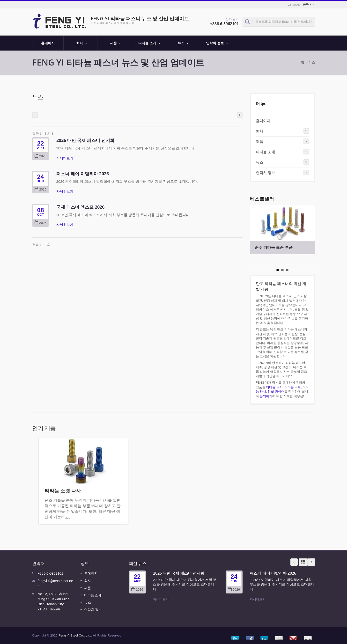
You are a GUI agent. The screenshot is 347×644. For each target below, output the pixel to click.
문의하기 (266, 396)
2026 (41, 156)
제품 (115, 43)
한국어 (307, 5)
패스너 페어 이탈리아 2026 (83, 174)
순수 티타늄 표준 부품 (274, 247)
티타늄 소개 (149, 43)
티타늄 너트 (293, 387)
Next (311, 562)
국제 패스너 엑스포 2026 (80, 207)
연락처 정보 (217, 43)
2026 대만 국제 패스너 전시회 (85, 140)
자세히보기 (65, 158)
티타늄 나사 (274, 387)
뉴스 (183, 43)
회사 (82, 43)
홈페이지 (48, 43)
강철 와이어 (276, 392)
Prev (294, 562)
